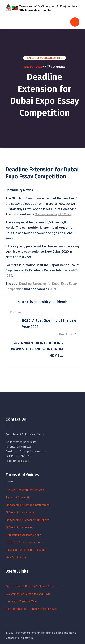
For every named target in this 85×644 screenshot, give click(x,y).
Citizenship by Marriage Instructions (28, 505)
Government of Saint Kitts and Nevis (28, 594)
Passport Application (19, 497)
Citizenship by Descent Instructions (27, 520)
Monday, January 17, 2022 (53, 214)
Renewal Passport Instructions (25, 490)
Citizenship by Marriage (20, 512)
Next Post (68, 334)
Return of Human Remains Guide (25, 550)
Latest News (35, 58)
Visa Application (16, 557)
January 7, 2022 (33, 67)
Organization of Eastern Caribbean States (31, 586)
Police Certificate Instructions (24, 542)
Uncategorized (53, 58)
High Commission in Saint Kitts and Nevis (31, 609)
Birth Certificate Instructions (23, 535)
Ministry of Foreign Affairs (22, 601)
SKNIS (54, 289)
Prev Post (14, 312)
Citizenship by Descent (20, 527)
